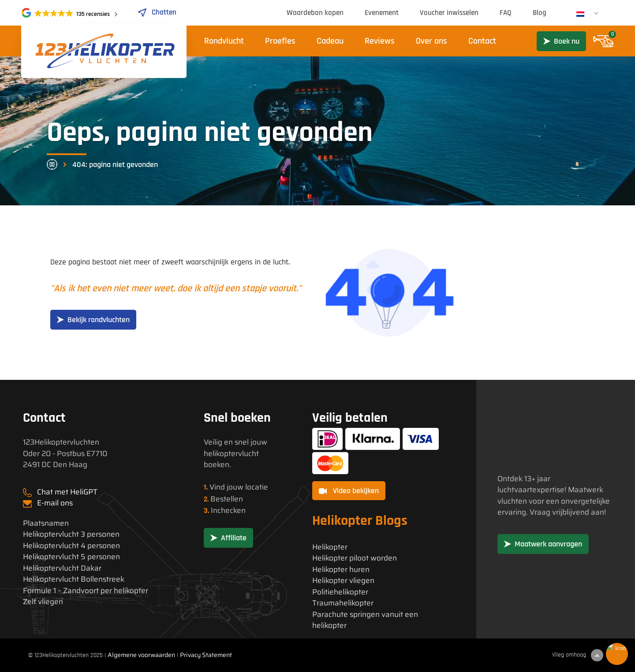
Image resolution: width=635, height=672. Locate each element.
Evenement (382, 13)
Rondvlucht (224, 41)
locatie (257, 487)
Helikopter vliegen (343, 581)
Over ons (431, 41)
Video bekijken (349, 491)
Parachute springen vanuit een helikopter (365, 620)
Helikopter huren (341, 570)
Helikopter (330, 547)
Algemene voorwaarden (141, 655)
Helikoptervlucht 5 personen (71, 557)
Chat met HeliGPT (67, 492)
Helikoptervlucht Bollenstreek (74, 579)
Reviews (380, 41)
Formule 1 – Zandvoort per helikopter (86, 591)
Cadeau (330, 41)
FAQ (506, 13)
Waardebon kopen (315, 13)
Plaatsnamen (46, 523)
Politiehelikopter (340, 592)
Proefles (280, 41)
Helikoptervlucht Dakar (62, 568)
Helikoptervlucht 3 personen (71, 534)
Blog (540, 13)
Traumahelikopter (343, 603)
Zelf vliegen (43, 602)
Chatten (157, 12)
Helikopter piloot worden (355, 558)
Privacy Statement (206, 655)
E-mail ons (55, 503)
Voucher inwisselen (449, 13)
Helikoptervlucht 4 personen (71, 546)
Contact (482, 41)
